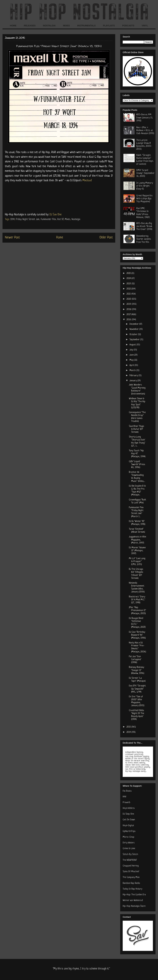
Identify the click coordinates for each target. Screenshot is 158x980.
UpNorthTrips (129, 831)
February (134, 376)
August (133, 345)
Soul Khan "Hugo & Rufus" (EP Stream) (136, 429)
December (134, 324)
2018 (129, 309)
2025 (129, 273)
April (132, 365)
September (135, 340)
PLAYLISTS (109, 26)
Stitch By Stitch (130, 854)
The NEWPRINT (130, 860)
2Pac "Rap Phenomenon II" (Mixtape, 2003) (137, 610)
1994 (12, 219)
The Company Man (131, 877)
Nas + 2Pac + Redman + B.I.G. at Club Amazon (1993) (145, 131)
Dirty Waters (129, 843)
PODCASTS (128, 26)
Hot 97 (60, 219)
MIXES (66, 26)
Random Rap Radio (131, 883)
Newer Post (12, 238)
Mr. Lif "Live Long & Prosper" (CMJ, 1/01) (137, 561)
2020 (129, 299)
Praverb (126, 803)
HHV (124, 797)
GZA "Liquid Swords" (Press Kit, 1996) (137, 465)
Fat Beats (127, 791)
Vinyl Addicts (129, 808)
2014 (129, 732)
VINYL (145, 26)
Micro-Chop (128, 837)
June (132, 355)
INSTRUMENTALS (86, 26)
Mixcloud (87, 180)
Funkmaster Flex (48, 219)
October (134, 335)
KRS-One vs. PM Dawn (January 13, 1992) (145, 118)
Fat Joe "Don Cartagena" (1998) (135, 660)
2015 (129, 727)
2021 (129, 294)
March (133, 370)
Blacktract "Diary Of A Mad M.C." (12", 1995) (137, 600)
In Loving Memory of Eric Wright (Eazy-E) (145, 186)
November (134, 329)
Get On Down (129, 820)
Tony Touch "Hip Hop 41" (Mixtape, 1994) (137, 454)
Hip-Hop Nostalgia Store (134, 906)
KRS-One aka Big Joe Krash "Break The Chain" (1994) (144, 226)
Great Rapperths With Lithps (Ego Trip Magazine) (144, 199)
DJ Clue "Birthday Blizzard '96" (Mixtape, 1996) (137, 635)
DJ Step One (128, 814)
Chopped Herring (131, 866)
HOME (13, 26)
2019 (129, 304)
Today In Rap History (132, 889)
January (133, 381)
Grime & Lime (129, 849)
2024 (129, 278)
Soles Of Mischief (131, 872)
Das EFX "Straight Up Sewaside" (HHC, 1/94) (137, 689)
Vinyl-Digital (128, 826)
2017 (129, 315)
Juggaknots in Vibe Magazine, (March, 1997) (137, 540)
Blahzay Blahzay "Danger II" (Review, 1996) (137, 670)
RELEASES (30, 26)
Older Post (106, 238)
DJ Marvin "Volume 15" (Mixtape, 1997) (137, 551)
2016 (129, 320)
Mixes (67, 219)
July (132, 350)
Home (60, 238)
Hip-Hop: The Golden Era (134, 895)
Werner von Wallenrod (133, 900)
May (132, 360)
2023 (129, 284)
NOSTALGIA (49, 26)
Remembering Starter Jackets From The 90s (144, 239)
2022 (129, 289)
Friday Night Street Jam (28, 219)
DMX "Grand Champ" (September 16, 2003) (145, 173)
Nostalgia (76, 219)
